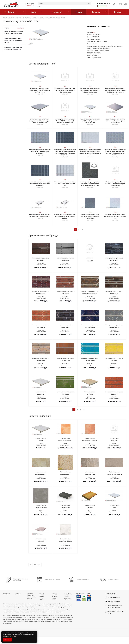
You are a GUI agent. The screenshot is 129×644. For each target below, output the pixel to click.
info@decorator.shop (114, 609)
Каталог (11, 12)
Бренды (79, 12)
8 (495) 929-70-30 (105, 4)
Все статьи (21, 28)
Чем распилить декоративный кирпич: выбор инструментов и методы (13, 40)
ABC (94, 32)
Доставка (55, 603)
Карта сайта (68, 606)
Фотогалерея (56, 12)
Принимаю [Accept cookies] (7, 640)
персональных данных (10, 636)
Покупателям (68, 601)
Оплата (66, 603)
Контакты (117, 12)
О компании (6, 601)
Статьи (54, 606)
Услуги (34, 12)
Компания (96, 12)
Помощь (42, 601)
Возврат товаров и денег (42, 605)
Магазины (18, 601)
